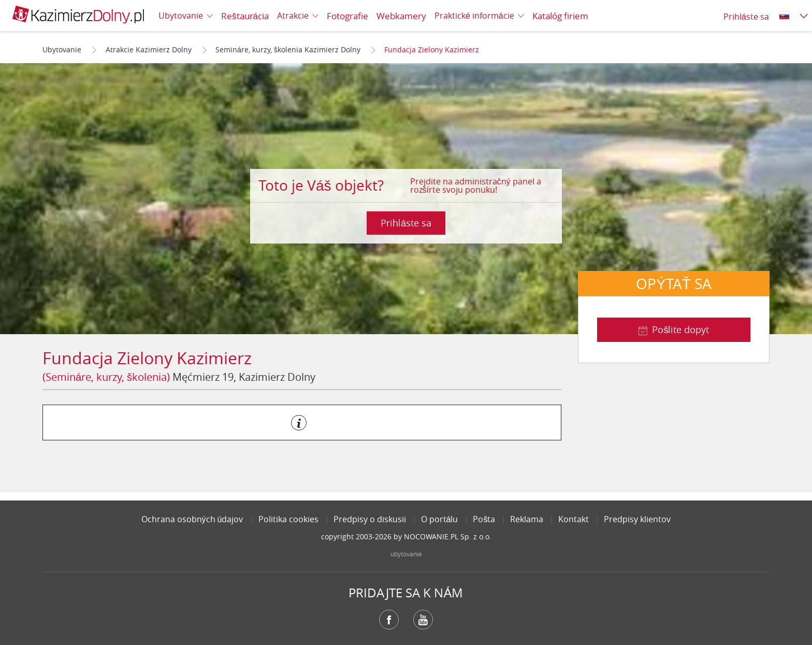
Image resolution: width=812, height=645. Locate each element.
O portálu (440, 519)
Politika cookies (288, 519)
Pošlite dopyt (680, 329)
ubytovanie (406, 554)
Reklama (527, 519)
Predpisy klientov (637, 519)
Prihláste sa (406, 223)
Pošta (484, 519)
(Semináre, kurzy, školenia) (106, 377)
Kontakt (574, 519)
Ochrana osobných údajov (192, 519)
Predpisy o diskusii (370, 519)
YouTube (423, 620)
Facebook (389, 620)
